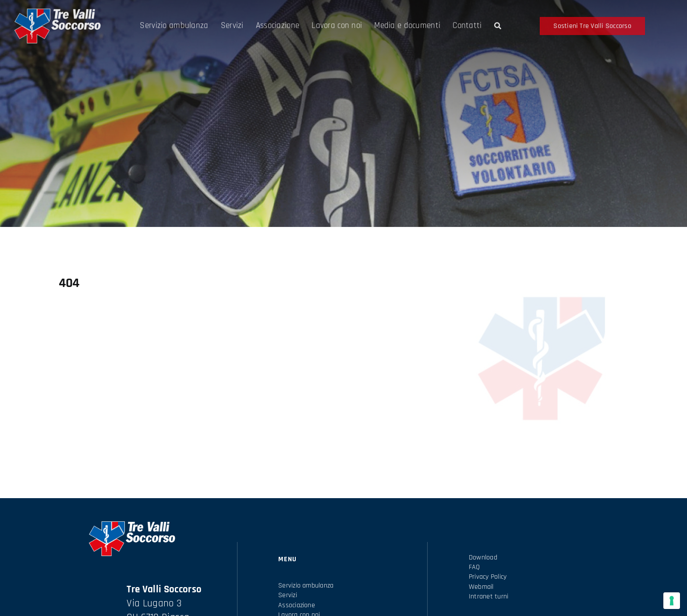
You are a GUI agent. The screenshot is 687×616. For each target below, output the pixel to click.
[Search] (498, 29)
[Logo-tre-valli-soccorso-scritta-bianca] (57, 15)
